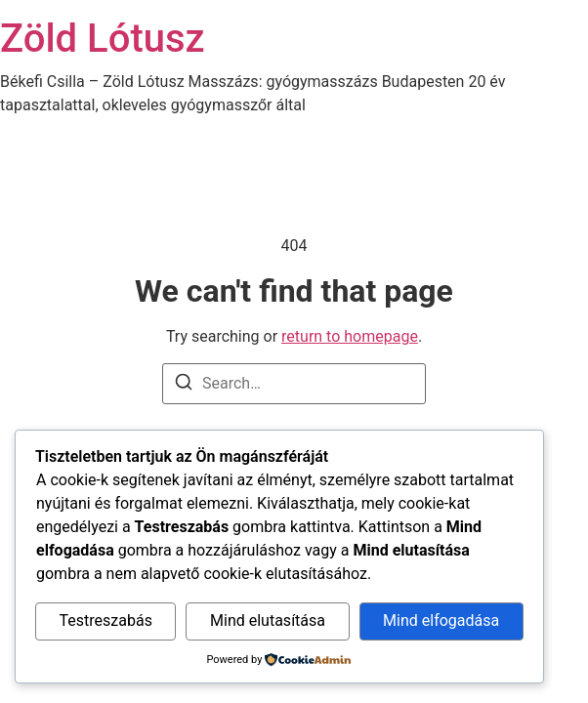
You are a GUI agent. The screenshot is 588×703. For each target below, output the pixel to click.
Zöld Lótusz (103, 39)
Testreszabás (106, 620)
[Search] (184, 385)
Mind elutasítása (268, 620)
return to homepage (350, 336)
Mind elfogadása (441, 620)
